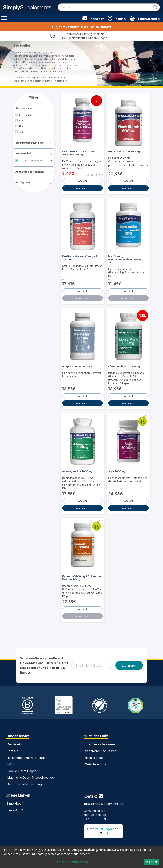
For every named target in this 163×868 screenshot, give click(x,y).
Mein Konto (14, 729)
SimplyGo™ (15, 794)
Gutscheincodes (96, 748)
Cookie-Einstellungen (22, 755)
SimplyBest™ (16, 788)
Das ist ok (151, 862)
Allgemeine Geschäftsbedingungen (31, 762)
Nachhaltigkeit (95, 742)
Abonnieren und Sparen (101, 735)
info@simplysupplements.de (103, 788)
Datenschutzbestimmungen (26, 768)
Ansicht (82, 179)
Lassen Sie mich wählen (72, 862)
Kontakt (12, 735)
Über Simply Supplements (102, 729)
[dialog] (81, 857)
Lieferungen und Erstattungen (27, 742)
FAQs (10, 748)
